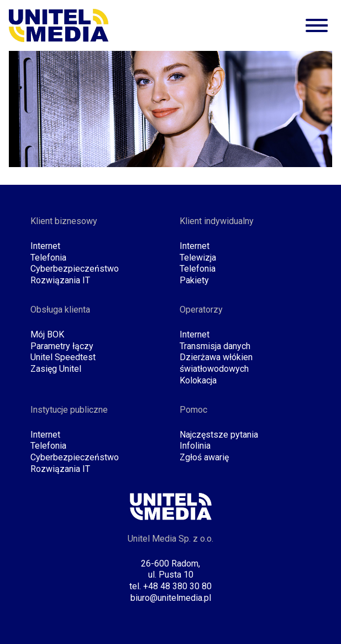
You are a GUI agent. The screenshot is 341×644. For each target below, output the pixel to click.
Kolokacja (198, 380)
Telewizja (198, 258)
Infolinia (195, 446)
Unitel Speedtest (63, 357)
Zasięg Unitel (56, 369)
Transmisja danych (215, 346)
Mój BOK (47, 334)
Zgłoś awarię (204, 457)
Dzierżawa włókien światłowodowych (216, 363)
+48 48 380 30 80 (177, 586)
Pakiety (194, 280)
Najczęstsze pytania (219, 435)
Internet (45, 246)
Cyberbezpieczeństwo (75, 269)
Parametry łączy (62, 346)
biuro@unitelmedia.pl (171, 598)
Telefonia (48, 258)
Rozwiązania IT (60, 280)
